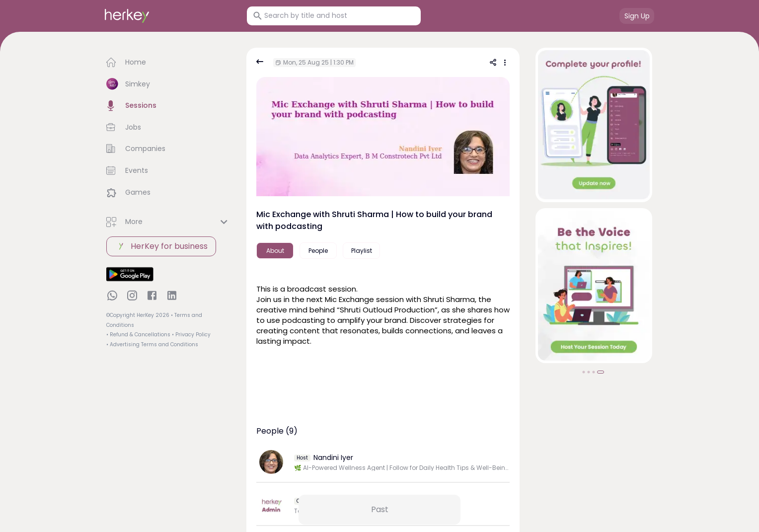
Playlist (362, 251)
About (275, 251)
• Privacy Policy (191, 335)
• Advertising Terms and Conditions (152, 344)
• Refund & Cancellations (138, 335)
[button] (168, 63)
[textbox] (383, 314)
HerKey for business (161, 246)
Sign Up (637, 16)
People (318, 251)
